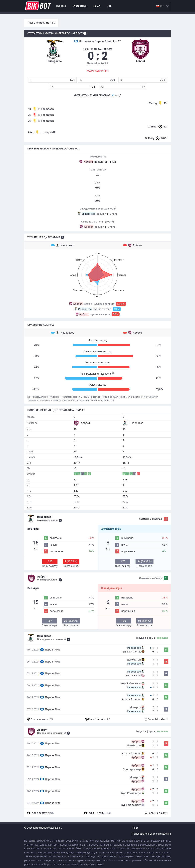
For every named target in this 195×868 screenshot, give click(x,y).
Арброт (133, 245)
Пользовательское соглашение (151, 834)
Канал (97, 6)
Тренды (61, 6)
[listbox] (162, 6)
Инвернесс (62, 245)
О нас (135, 828)
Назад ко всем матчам (41, 23)
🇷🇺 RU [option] (160, 6)
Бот (109, 6)
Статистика (79, 6)
